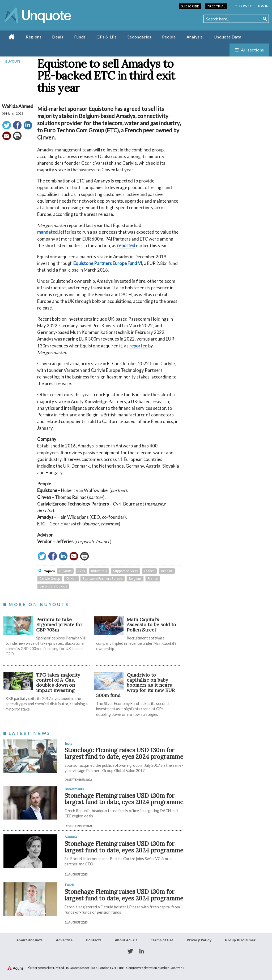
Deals (58, 37)
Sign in (263, 6)
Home (12, 37)
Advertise (64, 940)
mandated (48, 232)
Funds (80, 37)
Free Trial (216, 6)
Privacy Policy (199, 940)
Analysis (195, 37)
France (149, 571)
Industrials (99, 571)
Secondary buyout (53, 586)
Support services (126, 571)
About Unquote (30, 940)
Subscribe (190, 6)
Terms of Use (162, 940)
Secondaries (139, 37)
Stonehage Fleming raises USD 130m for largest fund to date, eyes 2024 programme (124, 753)
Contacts (94, 940)
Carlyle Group (50, 579)
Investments (74, 789)
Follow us (243, 6)
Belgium (135, 579)
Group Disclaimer (240, 940)
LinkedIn (142, 951)
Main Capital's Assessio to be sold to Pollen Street (151, 625)
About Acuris (126, 940)
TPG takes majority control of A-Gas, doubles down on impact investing (58, 683)
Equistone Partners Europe (102, 579)
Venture (71, 837)
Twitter (130, 951)
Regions (34, 37)
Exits (81, 571)
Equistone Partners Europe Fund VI (108, 263)
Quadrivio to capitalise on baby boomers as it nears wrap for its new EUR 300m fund (135, 685)
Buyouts (13, 61)
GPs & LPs (107, 37)
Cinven (71, 579)
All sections (252, 50)
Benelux (167, 571)
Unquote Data (228, 37)
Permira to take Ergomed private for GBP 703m (59, 625)
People (169, 37)
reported (126, 245)
